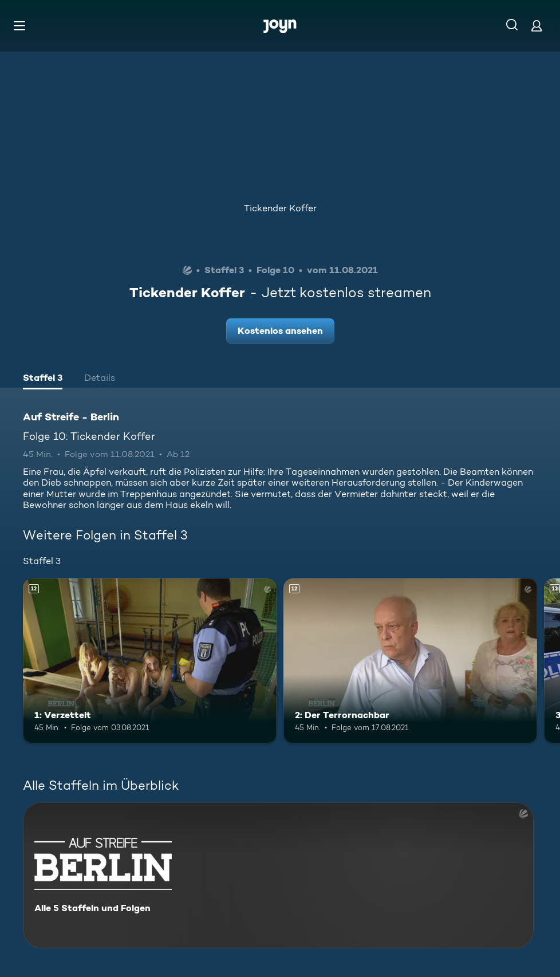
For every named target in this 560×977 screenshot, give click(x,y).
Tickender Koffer (280, 208)
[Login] (537, 25)
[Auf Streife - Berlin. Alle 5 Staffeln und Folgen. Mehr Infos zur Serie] (278, 875)
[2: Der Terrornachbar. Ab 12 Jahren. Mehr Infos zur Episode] (410, 661)
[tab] (43, 379)
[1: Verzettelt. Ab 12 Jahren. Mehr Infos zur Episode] (150, 661)
